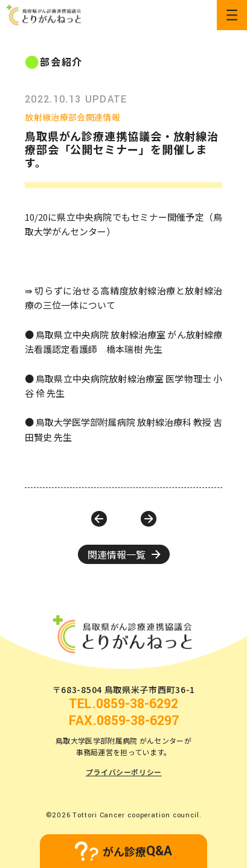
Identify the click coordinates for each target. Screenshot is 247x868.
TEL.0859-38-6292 (123, 704)
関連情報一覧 (124, 554)
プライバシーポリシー (124, 772)
